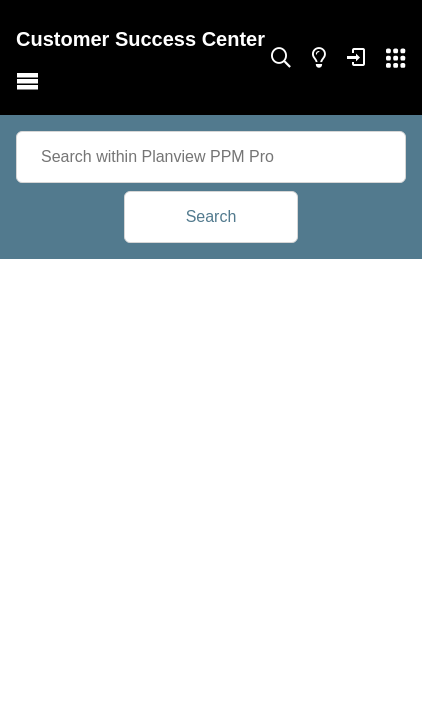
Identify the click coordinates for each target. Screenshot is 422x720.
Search (211, 216)
